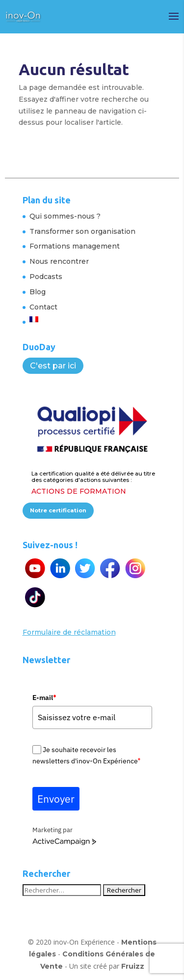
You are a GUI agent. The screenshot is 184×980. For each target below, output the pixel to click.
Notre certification (58, 510)
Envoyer (56, 799)
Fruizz (133, 966)
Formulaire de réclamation (69, 632)
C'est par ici (53, 366)
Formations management (75, 246)
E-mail (44, 698)
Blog (38, 292)
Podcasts (46, 277)
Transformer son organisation (82, 231)
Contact (43, 307)
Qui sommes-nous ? (65, 216)
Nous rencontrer (59, 261)
